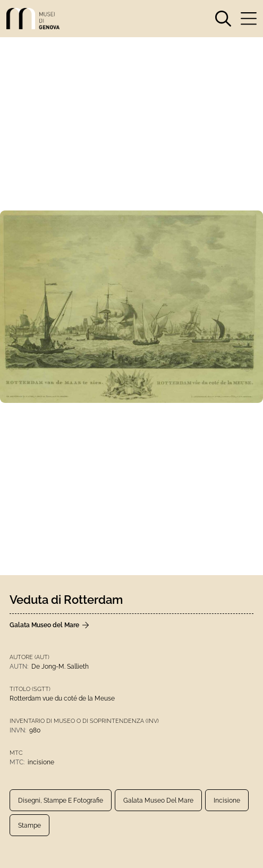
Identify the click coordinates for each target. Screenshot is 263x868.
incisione (227, 800)
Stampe (29, 825)
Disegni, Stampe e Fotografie (61, 800)
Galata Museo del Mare (158, 800)
